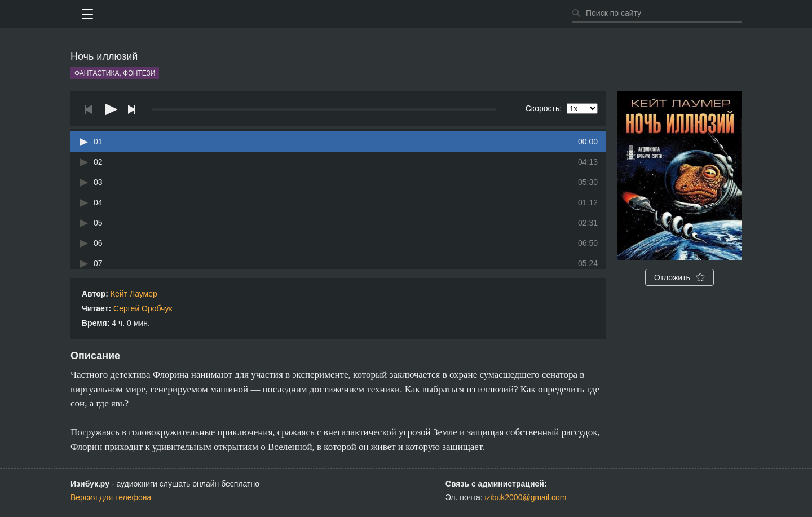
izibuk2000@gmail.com (526, 497)
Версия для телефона (111, 497)
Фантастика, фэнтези (115, 73)
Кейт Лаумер (134, 294)
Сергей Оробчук (143, 308)
